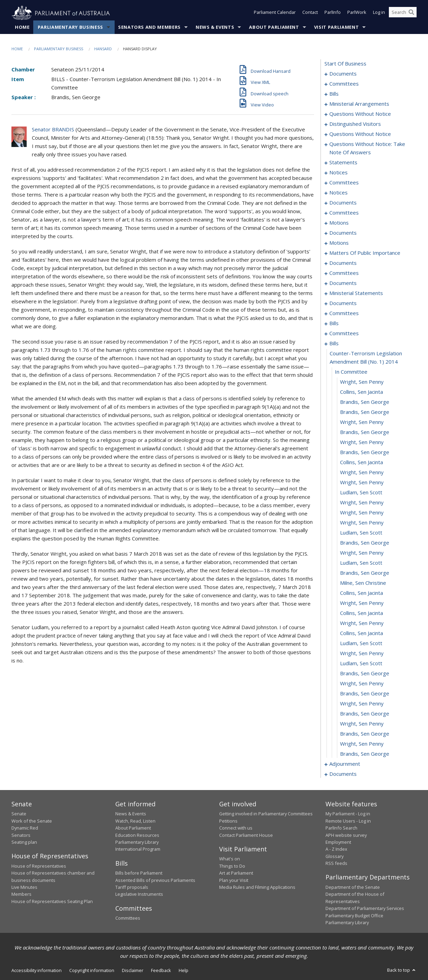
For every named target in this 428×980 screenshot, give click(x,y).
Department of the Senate (353, 887)
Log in (379, 13)
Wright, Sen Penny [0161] (362, 523)
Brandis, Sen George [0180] (365, 714)
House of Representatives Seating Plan (52, 901)
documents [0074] (343, 233)
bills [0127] (334, 323)
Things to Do (232, 866)
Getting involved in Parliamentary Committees (266, 814)
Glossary (335, 856)
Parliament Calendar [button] (275, 13)
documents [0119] (343, 303)
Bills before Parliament (139, 873)
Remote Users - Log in (348, 821)
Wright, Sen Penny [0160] (362, 513)
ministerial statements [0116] (356, 293)
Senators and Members (149, 27)
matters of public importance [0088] (365, 253)
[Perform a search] (411, 13)
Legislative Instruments (139, 894)
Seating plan (24, 842)
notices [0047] (338, 173)
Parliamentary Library (137, 842)
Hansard (103, 49)
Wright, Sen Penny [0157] (362, 483)
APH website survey (346, 835)
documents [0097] (343, 263)
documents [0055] (343, 203)
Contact (310, 13)
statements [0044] (343, 163)
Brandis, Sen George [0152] (365, 432)
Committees (128, 918)
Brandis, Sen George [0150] (365, 412)
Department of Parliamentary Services (365, 909)
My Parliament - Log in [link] (348, 814)
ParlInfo (333, 13)
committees (344, 313)
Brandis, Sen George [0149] (365, 402)
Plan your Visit (234, 880)
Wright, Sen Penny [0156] (362, 472)
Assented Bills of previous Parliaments (155, 880)
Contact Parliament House (246, 835)
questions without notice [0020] (360, 114)
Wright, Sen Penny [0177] (362, 684)
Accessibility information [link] (37, 971)
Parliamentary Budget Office (354, 916)
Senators (21, 835)
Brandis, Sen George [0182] (365, 734)
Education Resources (137, 835)
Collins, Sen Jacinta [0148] (362, 392)
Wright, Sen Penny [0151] (362, 422)
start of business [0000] (345, 64)
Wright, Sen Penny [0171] (362, 623)
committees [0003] (344, 84)
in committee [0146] (351, 372)
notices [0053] (338, 193)
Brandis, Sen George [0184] (365, 754)
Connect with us (236, 828)
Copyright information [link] (92, 971)
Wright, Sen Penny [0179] (362, 704)
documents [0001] (343, 74)
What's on (230, 859)
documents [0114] (343, 283)
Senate (19, 814)
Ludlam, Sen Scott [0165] (361, 563)
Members (21, 894)
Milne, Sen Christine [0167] (363, 583)
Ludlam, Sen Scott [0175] (361, 664)
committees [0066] (344, 213)
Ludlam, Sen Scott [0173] (361, 643)
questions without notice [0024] (360, 134)
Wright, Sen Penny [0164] (362, 553)
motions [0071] (339, 223)
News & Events (215, 27)
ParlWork (357, 13)
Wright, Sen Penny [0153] (362, 442)
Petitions (228, 821)
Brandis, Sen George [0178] (365, 694)
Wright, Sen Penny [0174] (362, 653)
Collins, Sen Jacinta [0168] (362, 593)
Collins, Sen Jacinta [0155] (362, 462)
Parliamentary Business (70, 27)
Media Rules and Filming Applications (257, 887)
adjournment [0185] (345, 764)
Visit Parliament (336, 27)
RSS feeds (336, 864)
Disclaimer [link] (133, 971)
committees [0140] (344, 333)
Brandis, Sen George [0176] (365, 674)
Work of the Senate (32, 821)
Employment (338, 842)
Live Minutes (24, 887)
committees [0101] (344, 273)
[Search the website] (403, 13)
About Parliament (274, 27)
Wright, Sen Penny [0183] (362, 744)
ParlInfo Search (341, 828)
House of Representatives (39, 866)
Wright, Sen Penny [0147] (362, 382)
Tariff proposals (132, 887)
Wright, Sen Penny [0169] (362, 603)
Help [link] (184, 971)
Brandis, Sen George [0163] (365, 543)
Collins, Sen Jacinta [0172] (362, 633)
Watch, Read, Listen (135, 821)
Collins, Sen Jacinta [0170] (362, 613)
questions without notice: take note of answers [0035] (367, 148)
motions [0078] (339, 243)
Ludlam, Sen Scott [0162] (361, 533)
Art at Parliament (236, 873)
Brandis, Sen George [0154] (365, 452)
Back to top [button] (402, 970)
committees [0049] (344, 183)
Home (22, 27)
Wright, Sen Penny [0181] (362, 724)
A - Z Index (336, 849)
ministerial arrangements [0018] (359, 104)
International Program (138, 849)
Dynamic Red (25, 828)
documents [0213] (343, 774)
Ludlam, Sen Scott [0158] (361, 493)
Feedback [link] (161, 971)
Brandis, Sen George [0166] (365, 573)
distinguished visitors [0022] (355, 124)
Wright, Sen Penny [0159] (362, 503)
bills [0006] (334, 94)
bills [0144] (334, 344)
